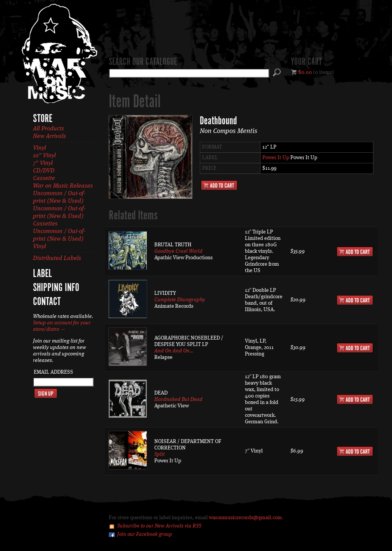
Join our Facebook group (145, 534)
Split (159, 454)
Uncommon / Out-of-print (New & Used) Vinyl (59, 239)
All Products (49, 129)
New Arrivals (49, 136)
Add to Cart (219, 185)
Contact (47, 302)
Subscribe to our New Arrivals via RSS (159, 526)
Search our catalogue (143, 62)
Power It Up (276, 158)
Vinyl (39, 148)
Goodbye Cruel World (178, 251)
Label (42, 274)
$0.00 (305, 72)
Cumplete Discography (180, 300)
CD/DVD (44, 171)
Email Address (53, 372)
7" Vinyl (43, 163)
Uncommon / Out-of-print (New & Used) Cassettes (59, 216)
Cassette (44, 178)
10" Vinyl (44, 156)
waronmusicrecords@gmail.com (245, 518)
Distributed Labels (57, 258)
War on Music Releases (63, 186)
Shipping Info (56, 288)
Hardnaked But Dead (178, 399)
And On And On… (174, 351)
